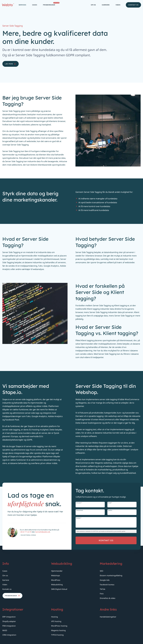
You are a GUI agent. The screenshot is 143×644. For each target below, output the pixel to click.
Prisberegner (50, 4)
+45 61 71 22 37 (28, 538)
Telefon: (110, 510)
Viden (118, 5)
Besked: (81, 518)
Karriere (106, 5)
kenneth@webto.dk (45, 538)
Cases (35, 5)
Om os (93, 5)
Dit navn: (81, 503)
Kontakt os (133, 5)
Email (110, 503)
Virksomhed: (82, 510)
